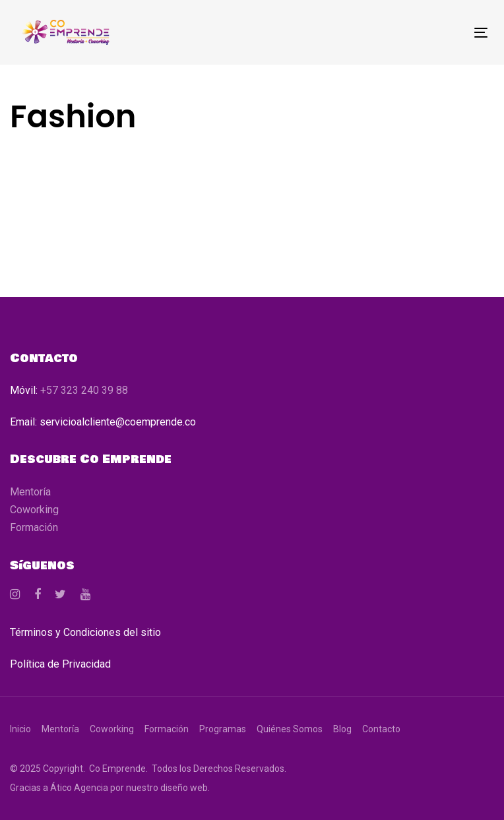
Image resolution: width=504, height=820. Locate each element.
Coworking (34, 510)
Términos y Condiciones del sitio (85, 632)
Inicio (20, 729)
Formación (34, 527)
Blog (342, 729)
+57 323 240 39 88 (84, 390)
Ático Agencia (79, 788)
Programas (223, 729)
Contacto (381, 729)
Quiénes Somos (290, 729)
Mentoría (30, 492)
